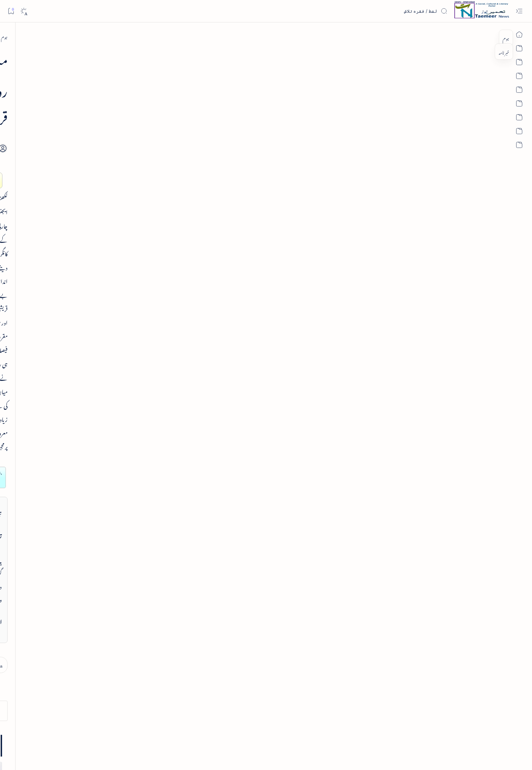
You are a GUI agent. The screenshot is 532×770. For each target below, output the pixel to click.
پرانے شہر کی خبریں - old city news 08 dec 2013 (108, 343)
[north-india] (416, 36)
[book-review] (116, 123)
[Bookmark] (11, 11)
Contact (185, 736)
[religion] (87, 618)
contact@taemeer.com (385, 419)
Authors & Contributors (156, 736)
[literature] (137, 601)
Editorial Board (121, 736)
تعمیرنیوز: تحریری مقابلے (136, 456)
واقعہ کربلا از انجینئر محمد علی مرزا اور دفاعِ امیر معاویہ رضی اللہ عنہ (107, 297)
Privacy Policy (207, 736)
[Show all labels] (144, 637)
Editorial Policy (54, 736)
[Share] (186, 121)
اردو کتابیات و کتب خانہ (135, 473)
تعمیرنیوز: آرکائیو (143, 491)
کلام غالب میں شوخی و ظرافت (119, 258)
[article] (124, 243)
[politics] (137, 618)
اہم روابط (147, 508)
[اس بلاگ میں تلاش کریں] (396, 11)
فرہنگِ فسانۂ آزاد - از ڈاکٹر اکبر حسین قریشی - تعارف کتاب (107, 144)
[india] (137, 566)
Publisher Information (87, 736)
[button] (73, 66)
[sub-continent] (87, 566)
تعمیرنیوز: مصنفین (141, 439)
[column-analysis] (87, 584)
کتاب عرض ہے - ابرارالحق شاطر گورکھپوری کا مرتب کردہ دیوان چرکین (114, 218)
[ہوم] (440, 36)
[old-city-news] (118, 322)
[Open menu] (519, 11)
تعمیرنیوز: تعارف (142, 403)
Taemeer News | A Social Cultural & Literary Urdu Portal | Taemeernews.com (390, 756)
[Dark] (24, 11)
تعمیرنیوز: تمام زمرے (138, 421)
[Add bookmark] (205, 113)
